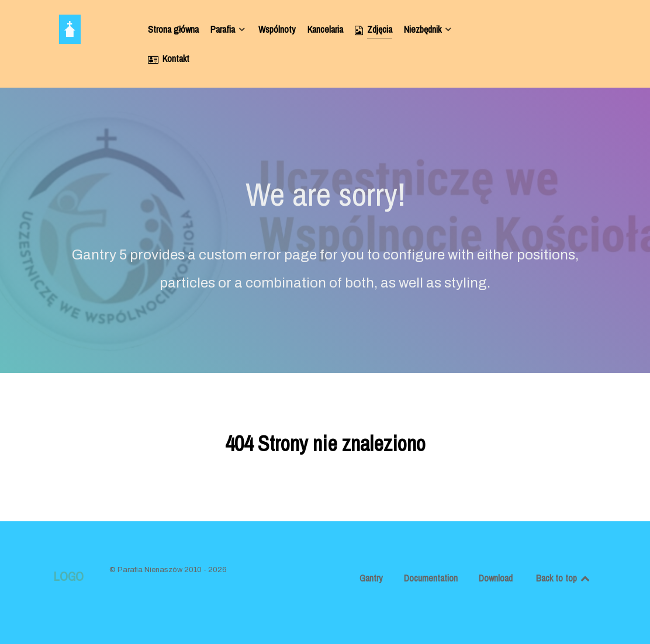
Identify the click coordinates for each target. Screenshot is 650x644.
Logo (68, 577)
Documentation (431, 578)
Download (496, 578)
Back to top (564, 578)
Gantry (371, 578)
